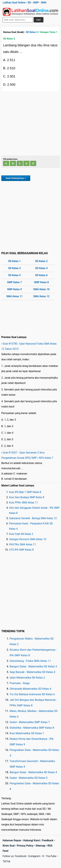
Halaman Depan (12, 840)
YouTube (51, 856)
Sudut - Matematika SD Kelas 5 (29, 778)
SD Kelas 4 (41, 268)
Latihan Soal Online (14, 3)
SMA (44, 3)
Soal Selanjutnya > (16, 178)
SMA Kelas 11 (14, 296)
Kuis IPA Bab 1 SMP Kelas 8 (25, 492)
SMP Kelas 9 (14, 289)
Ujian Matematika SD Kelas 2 (27, 678)
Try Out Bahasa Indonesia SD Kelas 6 (32, 694)
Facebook (21, 856)
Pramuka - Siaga (20, 683)
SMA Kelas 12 (41, 296)
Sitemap (41, 846)
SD (29, 3)
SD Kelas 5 (14, 275)
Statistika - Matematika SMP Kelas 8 (32, 728)
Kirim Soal (9, 846)
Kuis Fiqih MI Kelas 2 (21, 534)
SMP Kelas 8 (41, 282)
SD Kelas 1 (14, 261)
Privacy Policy (25, 846)
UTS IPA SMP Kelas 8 (21, 550)
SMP (36, 3)
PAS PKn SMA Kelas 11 (23, 544)
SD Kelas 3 (32, 32)
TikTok (7, 861)
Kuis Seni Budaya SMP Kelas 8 (27, 497)
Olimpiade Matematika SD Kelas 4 (30, 689)
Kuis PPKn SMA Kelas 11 (24, 503)
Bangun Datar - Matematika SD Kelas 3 (33, 666)
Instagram (34, 856)
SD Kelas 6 (41, 275)
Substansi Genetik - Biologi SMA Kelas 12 (33, 518)
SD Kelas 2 (41, 261)
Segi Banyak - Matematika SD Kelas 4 (32, 672)
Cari (39, 20)
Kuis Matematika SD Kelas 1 (27, 733)
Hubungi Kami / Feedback (38, 840)
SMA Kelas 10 (41, 289)
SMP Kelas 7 (14, 282)
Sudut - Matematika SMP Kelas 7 (30, 722)
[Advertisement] (30, 123)
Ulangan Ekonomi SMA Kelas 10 (28, 539)
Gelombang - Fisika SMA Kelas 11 (30, 661)
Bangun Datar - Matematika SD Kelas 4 (33, 772)
